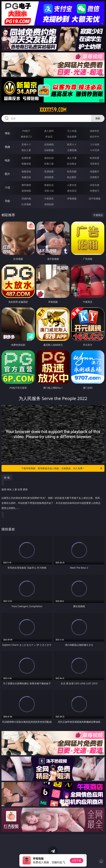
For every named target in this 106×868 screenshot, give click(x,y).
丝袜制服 (49, 150)
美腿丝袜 (26, 177)
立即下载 (77, 860)
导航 (7, 201)
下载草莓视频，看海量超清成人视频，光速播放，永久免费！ (62, 468)
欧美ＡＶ (72, 144)
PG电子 (26, 131)
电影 (7, 160)
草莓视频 (72, 198)
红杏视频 (26, 204)
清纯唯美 (49, 177)
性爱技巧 (95, 191)
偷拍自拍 (49, 158)
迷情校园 (26, 191)
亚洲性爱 (26, 158)
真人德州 (49, 131)
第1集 (7, 478)
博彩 (7, 133)
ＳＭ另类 (95, 150)
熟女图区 (72, 177)
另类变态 (95, 164)
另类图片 (95, 177)
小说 (7, 187)
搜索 (98, 118)
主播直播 (72, 150)
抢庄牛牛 (95, 137)
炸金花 (49, 137)
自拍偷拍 (49, 144)
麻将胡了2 (26, 137)
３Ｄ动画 (95, 144)
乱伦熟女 (72, 164)
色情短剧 (49, 204)
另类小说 (49, 191)
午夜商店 (49, 198)
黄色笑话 (72, 191)
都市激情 (26, 185)
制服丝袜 (26, 164)
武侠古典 (95, 185)
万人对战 (72, 131)
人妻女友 (72, 185)
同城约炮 (26, 198)
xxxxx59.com (53, 110)
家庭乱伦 (49, 185)
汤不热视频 (95, 198)
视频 (7, 147)
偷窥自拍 (26, 171)
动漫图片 (95, 171)
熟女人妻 (26, 150)
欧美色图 (72, 171)
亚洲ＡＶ (26, 144)
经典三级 (49, 164)
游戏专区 (95, 131)
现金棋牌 (72, 137)
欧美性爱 (95, 158)
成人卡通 (72, 158)
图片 (7, 174)
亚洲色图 (49, 171)
